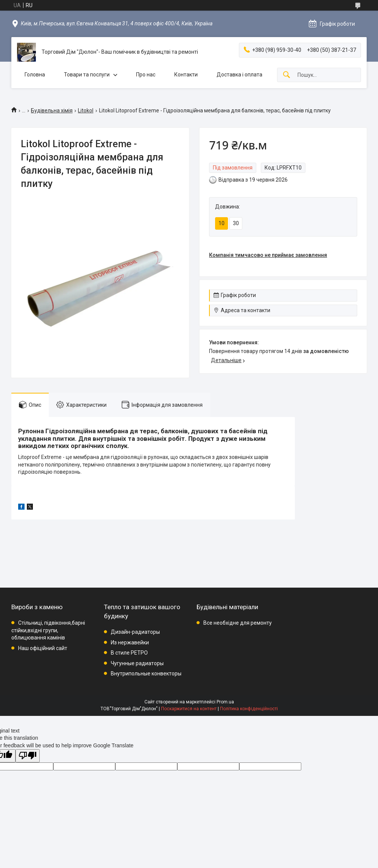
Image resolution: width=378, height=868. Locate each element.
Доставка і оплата (239, 75)
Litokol (86, 110)
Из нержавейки (130, 642)
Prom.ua (225, 702)
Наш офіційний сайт (43, 648)
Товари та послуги (87, 75)
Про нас (146, 75)
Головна (35, 75)
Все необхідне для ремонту (238, 623)
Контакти (186, 75)
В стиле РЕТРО (129, 653)
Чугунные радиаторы (137, 663)
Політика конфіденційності (249, 709)
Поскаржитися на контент (189, 709)
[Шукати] (287, 75)
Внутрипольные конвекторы (146, 674)
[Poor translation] (28, 756)
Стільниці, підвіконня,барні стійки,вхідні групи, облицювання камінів (48, 630)
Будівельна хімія (52, 110)
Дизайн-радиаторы (135, 632)
